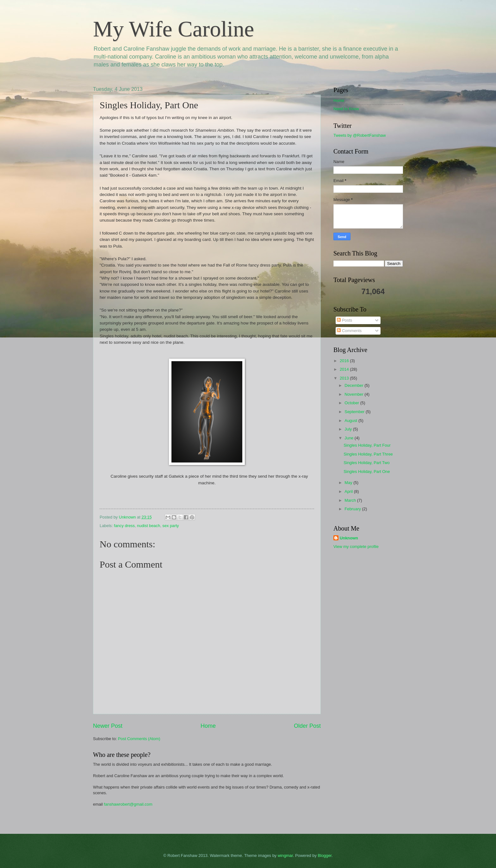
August (351, 421)
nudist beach (149, 526)
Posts (344, 320)
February (353, 509)
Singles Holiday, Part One (367, 472)
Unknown (349, 538)
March (351, 500)
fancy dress (124, 526)
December (354, 385)
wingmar (285, 855)
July (349, 429)
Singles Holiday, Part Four (367, 445)
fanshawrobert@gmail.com (128, 804)
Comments (349, 331)
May (349, 483)
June (350, 438)
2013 (345, 378)
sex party (170, 526)
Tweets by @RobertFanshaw (360, 135)
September (355, 412)
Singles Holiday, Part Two (367, 463)
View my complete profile (356, 547)
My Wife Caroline (174, 29)
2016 (345, 361)
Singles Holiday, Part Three (368, 454)
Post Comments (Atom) (139, 739)
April (349, 491)
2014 (345, 369)
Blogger (325, 855)
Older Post (307, 726)
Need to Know (346, 109)
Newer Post (108, 726)
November (354, 394)
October (352, 403)
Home (208, 726)
